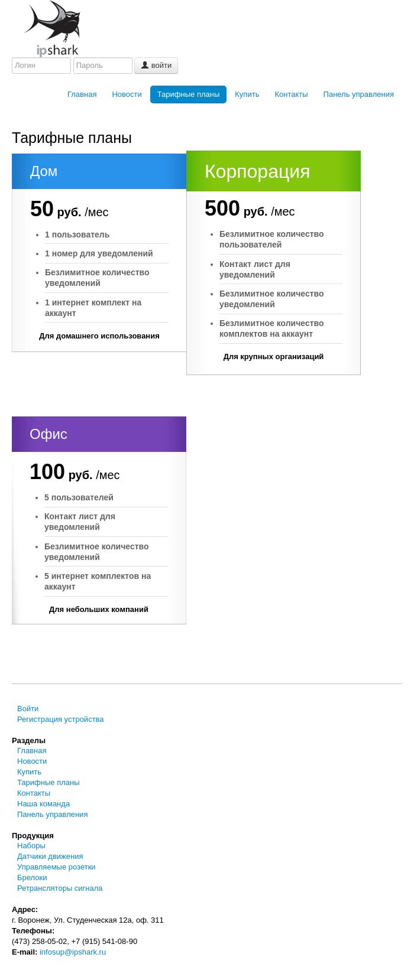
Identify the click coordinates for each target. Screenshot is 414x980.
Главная (82, 94)
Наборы (31, 846)
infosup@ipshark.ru (73, 952)
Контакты (291, 94)
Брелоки (32, 878)
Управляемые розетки (56, 867)
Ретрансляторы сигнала (60, 888)
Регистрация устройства (61, 719)
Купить (247, 94)
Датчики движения (50, 856)
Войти (28, 709)
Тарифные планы (189, 94)
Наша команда (43, 804)
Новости (127, 94)
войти (156, 65)
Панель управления (359, 94)
